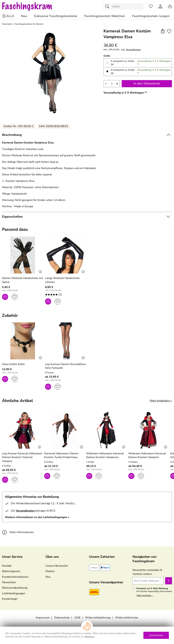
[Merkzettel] (151, 6)
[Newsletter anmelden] (169, 581)
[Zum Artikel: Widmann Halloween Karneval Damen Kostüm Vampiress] (106, 455)
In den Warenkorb (147, 84)
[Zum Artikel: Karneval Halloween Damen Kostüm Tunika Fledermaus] (64, 455)
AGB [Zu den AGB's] (77, 618)
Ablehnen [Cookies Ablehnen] (89, 637)
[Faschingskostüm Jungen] (151, 16)
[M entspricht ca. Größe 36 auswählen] (107, 71)
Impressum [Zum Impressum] (43, 618)
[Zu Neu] (24, 16)
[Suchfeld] (123, 6)
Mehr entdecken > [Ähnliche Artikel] (161, 401)
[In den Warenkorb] (5, 297)
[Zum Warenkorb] (170, 6)
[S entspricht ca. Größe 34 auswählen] (107, 63)
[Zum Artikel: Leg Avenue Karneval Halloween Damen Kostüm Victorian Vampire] (22, 457)
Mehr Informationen (18, 532)
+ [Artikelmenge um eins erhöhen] (117, 84)
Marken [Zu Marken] (50, 571)
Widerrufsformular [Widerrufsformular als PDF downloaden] (127, 618)
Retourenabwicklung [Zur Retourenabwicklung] (15, 588)
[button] (163, 31)
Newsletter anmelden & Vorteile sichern (147, 572)
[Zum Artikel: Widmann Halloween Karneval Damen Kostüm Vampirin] (149, 455)
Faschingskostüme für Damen (29, 24)
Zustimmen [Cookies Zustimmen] (156, 635)
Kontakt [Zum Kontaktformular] (7, 566)
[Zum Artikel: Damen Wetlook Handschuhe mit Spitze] (23, 256)
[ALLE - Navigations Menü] (9, 16)
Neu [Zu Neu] (48, 577)
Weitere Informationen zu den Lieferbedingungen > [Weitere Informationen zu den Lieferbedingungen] (37, 517)
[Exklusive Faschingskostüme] (56, 16)
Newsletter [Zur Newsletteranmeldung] (9, 582)
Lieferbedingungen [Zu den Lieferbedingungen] (14, 593)
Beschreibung (12, 135)
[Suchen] (108, 6)
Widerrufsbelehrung (98, 618)
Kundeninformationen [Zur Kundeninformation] (15, 577)
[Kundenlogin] (160, 6)
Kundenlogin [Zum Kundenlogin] (10, 599)
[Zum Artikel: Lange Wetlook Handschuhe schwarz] (66, 280)
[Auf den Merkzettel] (169, 31)
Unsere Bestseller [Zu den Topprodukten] (57, 566)
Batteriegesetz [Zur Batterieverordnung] (11, 571)
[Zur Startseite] (30, 6)
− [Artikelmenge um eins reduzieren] (106, 84)
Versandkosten (133, 50)
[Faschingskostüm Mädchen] (105, 16)
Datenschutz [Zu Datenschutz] (62, 618)
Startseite (7, 24)
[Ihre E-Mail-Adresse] (148, 581)
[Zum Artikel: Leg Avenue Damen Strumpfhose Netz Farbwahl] (66, 366)
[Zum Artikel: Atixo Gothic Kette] (23, 341)
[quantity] (112, 84)
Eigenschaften (12, 217)
